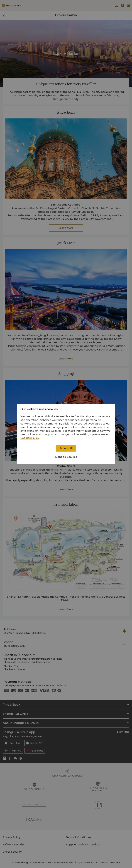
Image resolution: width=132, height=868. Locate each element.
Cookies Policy (30, 438)
